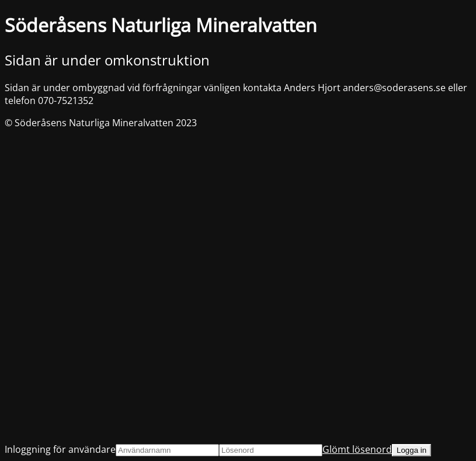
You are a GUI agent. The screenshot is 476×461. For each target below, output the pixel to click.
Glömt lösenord (357, 449)
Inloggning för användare (60, 449)
